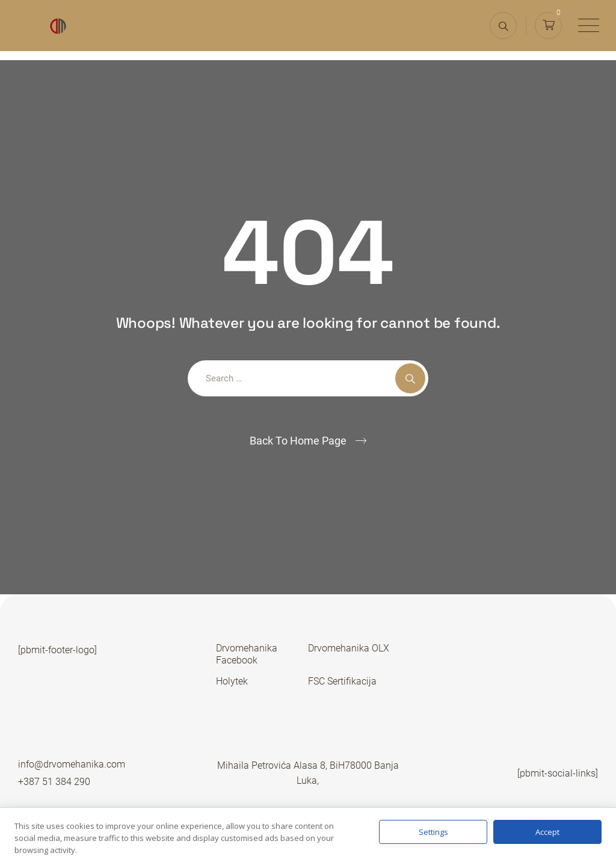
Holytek (232, 681)
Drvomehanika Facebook (247, 654)
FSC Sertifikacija (342, 681)
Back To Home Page (298, 441)
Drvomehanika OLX (349, 648)
